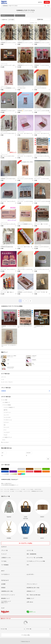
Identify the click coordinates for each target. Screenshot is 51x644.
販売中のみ (4, 20)
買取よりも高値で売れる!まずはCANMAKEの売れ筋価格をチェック (26, 484)
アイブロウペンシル (27, 420)
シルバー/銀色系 (9, 474)
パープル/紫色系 (17, 472)
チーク (27, 430)
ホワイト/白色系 (17, 469)
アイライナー (27, 422)
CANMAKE (26, 391)
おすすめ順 (11, 20)
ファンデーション (27, 412)
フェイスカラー (27, 432)
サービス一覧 (4, 629)
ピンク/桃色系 (33, 472)
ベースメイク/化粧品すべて (27, 407)
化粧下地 (27, 410)
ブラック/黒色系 (9, 469)
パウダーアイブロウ (20, 15)
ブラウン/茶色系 (33, 469)
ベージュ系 (42, 469)
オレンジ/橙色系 (50, 472)
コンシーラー (27, 415)
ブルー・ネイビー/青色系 (9, 472)
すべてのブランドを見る (26, 543)
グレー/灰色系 (25, 469)
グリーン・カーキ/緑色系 (50, 469)
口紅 (27, 425)
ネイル (26, 440)
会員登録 (47, 2)
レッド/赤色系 (42, 472)
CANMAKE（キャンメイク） (7, 15)
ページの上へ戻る (26, 635)
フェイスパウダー (27, 417)
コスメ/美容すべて (26, 402)
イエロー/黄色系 (25, 472)
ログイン (40, 2)
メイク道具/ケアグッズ (26, 437)
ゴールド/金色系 (17, 474)
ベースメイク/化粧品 (26, 405)
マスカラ (27, 435)
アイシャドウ (27, 427)
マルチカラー (25, 474)
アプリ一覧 (29, 629)
